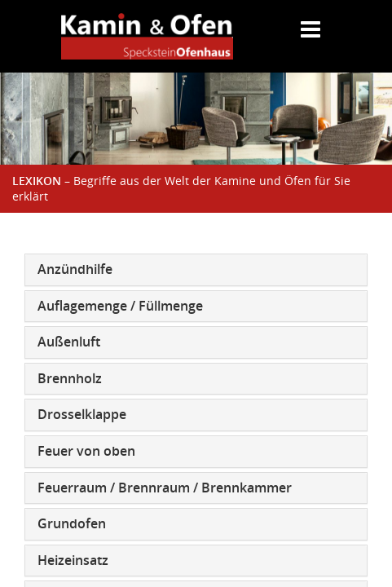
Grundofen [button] (72, 523)
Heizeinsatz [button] (73, 560)
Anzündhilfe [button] (75, 269)
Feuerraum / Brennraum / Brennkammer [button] (165, 488)
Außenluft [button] (69, 342)
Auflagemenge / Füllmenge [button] (120, 306)
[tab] (196, 270)
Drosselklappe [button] (82, 414)
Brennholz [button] (70, 378)
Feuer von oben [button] (86, 451)
